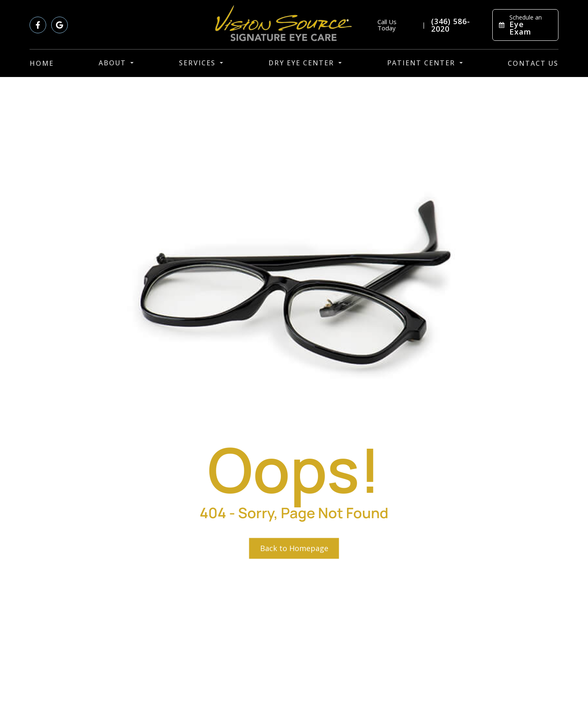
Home (42, 63)
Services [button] (201, 63)
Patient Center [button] (425, 63)
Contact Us (533, 63)
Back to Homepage (294, 548)
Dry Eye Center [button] (305, 63)
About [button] (116, 63)
